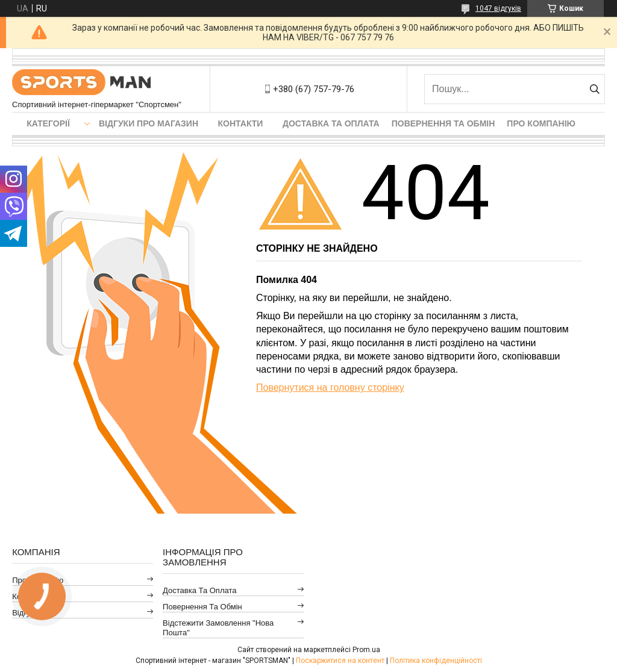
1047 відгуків (498, 8)
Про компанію (541, 123)
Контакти (241, 123)
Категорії (48, 123)
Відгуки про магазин (149, 123)
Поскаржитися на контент (340, 661)
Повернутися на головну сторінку (330, 387)
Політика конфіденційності (436, 661)
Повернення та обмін (443, 123)
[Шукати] (594, 89)
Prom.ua (366, 650)
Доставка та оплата (331, 123)
